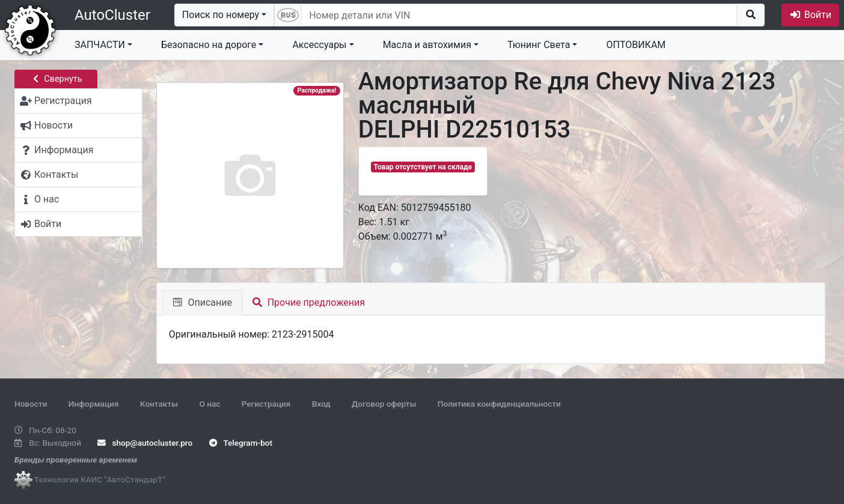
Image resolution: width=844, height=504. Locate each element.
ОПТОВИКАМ (636, 45)
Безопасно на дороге (209, 45)
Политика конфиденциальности (499, 404)
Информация (94, 404)
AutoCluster (112, 15)
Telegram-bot (241, 443)
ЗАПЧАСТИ (100, 45)
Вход (321, 404)
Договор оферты (384, 404)
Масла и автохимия (427, 45)
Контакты (159, 404)
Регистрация (266, 404)
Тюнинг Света (539, 45)
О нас (209, 404)
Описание (203, 302)
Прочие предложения (309, 302)
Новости (31, 404)
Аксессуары (319, 45)
